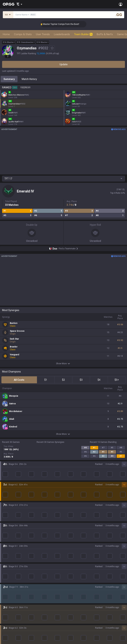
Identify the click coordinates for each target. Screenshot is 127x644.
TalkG (5, 623)
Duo (4, 619)
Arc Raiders (8, 581)
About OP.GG (9, 522)
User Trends (43, 34)
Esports (6, 628)
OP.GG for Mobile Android (77, 544)
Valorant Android (73, 560)
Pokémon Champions (14, 602)
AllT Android (70, 552)
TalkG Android (71, 577)
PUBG (5, 560)
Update (64, 64)
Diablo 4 (6, 607)
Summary (9, 79)
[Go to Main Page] (9, 4)
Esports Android (72, 586)
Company (7, 526)
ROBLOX (7, 586)
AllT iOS (68, 556)
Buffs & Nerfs (105, 34)
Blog (5, 530)
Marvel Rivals (9, 569)
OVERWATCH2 (10, 556)
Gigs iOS (68, 573)
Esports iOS (70, 590)
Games (6, 615)
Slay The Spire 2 (11, 594)
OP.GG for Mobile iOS (75, 548)
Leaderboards (62, 34)
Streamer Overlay (12, 636)
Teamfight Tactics (12, 548)
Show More (63, 364)
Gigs (4, 632)
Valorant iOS (71, 565)
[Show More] (19, 4)
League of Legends (13, 544)
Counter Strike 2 (11, 577)
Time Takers (9, 598)
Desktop (7, 611)
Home (6, 34)
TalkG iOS (69, 581)
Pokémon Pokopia (12, 590)
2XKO (5, 565)
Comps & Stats (23, 34)
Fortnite (6, 573)
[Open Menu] (121, 4)
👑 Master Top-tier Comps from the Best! (66, 24)
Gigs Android (71, 569)
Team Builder (83, 34)
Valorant (7, 552)
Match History (29, 79)
